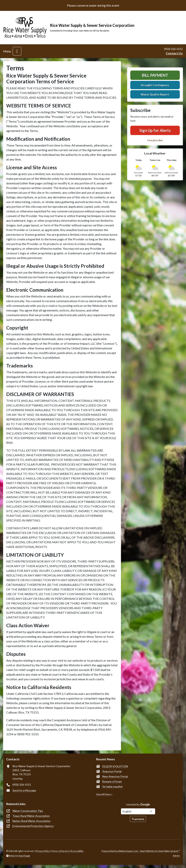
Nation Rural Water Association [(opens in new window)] (31, 821)
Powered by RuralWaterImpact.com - (141, 851)
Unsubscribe (155, 140)
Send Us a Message (24, 790)
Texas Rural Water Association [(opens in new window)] (31, 816)
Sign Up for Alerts (155, 130)
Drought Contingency (155, 85)
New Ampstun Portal (115, 776)
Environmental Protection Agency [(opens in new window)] (33, 826)
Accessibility (77, 851)
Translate (138, 819)
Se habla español (112, 786)
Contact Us (174, 53)
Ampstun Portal (112, 771)
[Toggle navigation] (17, 51)
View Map (17, 779)
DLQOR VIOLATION (115, 766)
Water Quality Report (155, 94)
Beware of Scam (112, 781)
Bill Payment (155, 75)
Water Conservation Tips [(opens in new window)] (28, 811)
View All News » (104, 794)
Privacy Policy (43, 851)
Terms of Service (60, 851)
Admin (176, 856)
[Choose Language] (138, 811)
